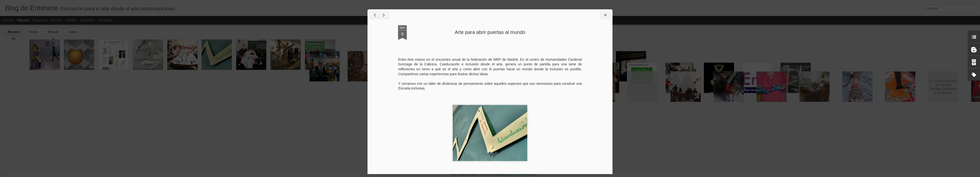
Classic (8, 20)
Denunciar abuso (525, 174)
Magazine (40, 20)
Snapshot (88, 20)
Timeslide (105, 20)
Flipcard (23, 20)
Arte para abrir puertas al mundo (490, 32)
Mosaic (56, 20)
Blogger (509, 174)
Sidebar (71, 20)
